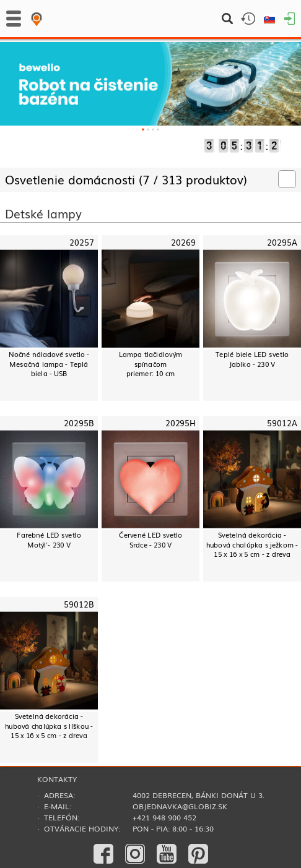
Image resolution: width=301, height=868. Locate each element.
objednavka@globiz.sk (180, 806)
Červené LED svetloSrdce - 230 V (151, 539)
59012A (282, 423)
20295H (181, 423)
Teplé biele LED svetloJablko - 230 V (252, 359)
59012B (79, 604)
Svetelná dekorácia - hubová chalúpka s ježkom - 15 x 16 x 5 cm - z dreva (252, 544)
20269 (183, 242)
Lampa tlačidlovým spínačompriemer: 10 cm (151, 364)
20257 (82, 242)
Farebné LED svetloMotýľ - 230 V (49, 539)
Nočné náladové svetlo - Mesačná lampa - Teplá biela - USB (49, 364)
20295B (79, 423)
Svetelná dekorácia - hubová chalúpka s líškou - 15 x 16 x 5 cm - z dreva (49, 726)
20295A (282, 242)
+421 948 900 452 (164, 817)
